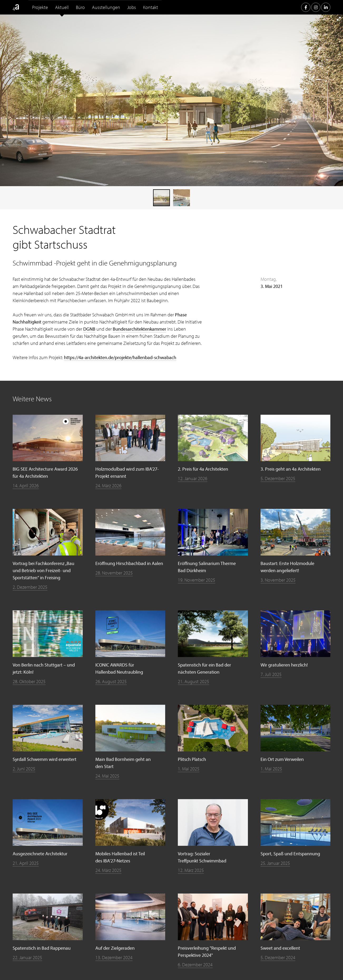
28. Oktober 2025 (29, 681)
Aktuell (62, 7)
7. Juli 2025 (271, 674)
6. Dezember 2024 (195, 965)
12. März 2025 (191, 870)
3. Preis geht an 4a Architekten (291, 469)
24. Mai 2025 (107, 776)
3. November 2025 (278, 580)
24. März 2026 (108, 486)
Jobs (132, 7)
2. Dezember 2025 (30, 587)
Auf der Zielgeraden (115, 948)
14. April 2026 (26, 486)
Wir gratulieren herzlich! (284, 665)
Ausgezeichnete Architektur (40, 854)
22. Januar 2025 (27, 957)
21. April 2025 (26, 863)
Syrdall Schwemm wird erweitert (45, 759)
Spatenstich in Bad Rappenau (42, 948)
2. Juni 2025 (24, 769)
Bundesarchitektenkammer (139, 329)
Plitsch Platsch (192, 759)
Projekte (40, 7)
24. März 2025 (108, 870)
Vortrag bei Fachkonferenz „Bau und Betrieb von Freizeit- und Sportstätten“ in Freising (43, 570)
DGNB (89, 329)
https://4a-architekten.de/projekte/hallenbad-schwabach (120, 357)
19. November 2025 (197, 580)
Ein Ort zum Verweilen (282, 759)
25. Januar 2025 (275, 863)
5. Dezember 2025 (278, 478)
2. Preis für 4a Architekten (203, 469)
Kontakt (151, 7)
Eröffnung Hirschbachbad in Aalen (129, 563)
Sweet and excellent (280, 948)
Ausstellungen (106, 7)
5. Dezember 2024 (278, 957)
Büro (80, 7)
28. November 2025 (114, 573)
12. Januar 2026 (193, 478)
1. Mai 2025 (189, 769)
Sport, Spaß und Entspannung (290, 854)
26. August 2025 (111, 681)
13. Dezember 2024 (114, 957)
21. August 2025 (193, 681)
